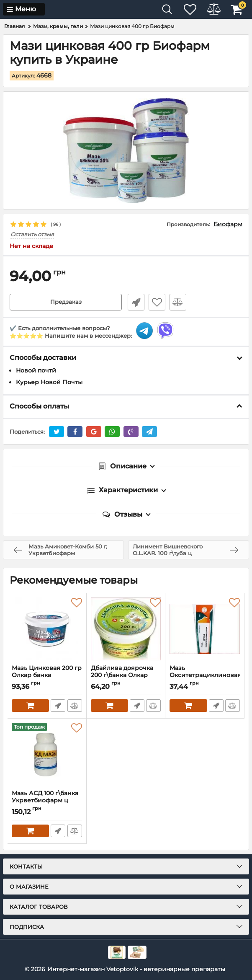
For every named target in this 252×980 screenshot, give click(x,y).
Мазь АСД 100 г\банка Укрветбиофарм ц (47, 801)
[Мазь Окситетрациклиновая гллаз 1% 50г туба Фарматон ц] (205, 629)
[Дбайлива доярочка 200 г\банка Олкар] (126, 629)
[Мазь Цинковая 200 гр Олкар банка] (47, 629)
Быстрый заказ (134, 302)
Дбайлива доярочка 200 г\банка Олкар (126, 675)
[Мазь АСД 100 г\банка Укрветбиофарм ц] (47, 754)
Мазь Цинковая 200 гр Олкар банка (47, 675)
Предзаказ (66, 302)
